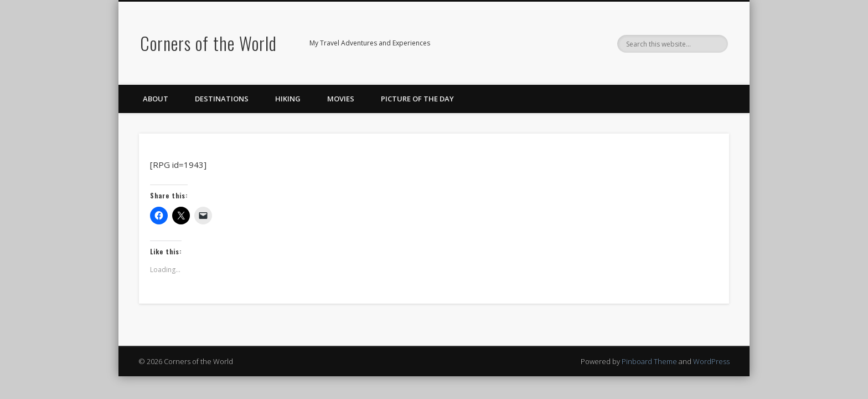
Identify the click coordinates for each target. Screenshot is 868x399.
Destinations (222, 99)
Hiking (288, 99)
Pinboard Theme (649, 361)
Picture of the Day (417, 99)
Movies (341, 99)
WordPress (711, 361)
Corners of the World (208, 43)
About (156, 99)
